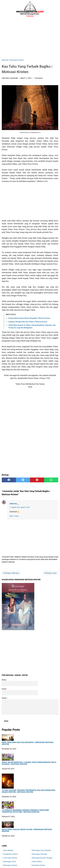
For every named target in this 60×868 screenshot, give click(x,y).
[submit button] (6, 721)
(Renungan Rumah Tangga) (42, 858)
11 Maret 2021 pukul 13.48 (20, 507)
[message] (30, 707)
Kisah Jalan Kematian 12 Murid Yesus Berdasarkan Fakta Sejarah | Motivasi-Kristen (29, 763)
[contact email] (20, 693)
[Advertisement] (30, 38)
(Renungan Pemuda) (40, 854)
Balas (11, 516)
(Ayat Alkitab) (8, 850)
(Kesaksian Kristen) (10, 854)
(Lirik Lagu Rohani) (10, 858)
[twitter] (23, 480)
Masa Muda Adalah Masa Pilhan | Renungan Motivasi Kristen (27, 830)
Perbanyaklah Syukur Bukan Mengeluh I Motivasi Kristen (29, 318)
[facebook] (9, 480)
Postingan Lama (50, 573)
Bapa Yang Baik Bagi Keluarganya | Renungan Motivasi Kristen (28, 743)
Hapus (17, 516)
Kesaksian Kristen (38, 865)
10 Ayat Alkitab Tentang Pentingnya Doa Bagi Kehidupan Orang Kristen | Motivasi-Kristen (29, 791)
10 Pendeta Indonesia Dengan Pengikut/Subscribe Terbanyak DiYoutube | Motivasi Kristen (25, 811)
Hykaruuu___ (14, 504)
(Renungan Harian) (10, 865)
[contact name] (20, 684)
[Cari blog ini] (57, 9)
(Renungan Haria (9, 862)
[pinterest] (37, 480)
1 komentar (38, 78)
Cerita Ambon (37, 862)
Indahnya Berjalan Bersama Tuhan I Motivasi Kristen (28, 322)
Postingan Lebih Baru (11, 573)
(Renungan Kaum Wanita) (41, 850)
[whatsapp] (51, 480)
